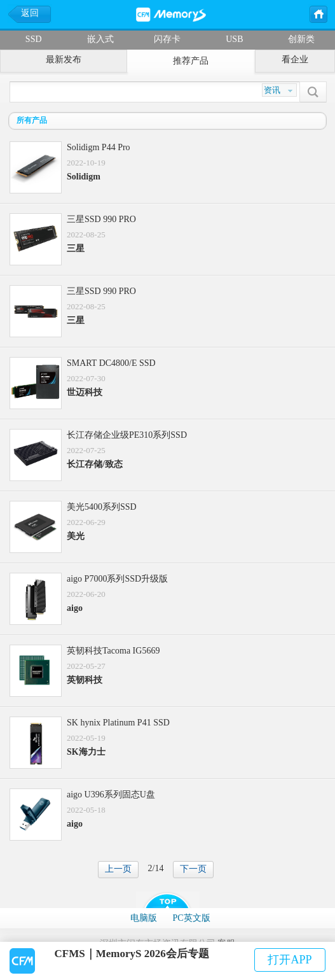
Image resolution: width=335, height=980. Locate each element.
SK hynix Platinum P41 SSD (118, 723)
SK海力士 (86, 752)
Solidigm (84, 177)
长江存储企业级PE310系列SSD (127, 435)
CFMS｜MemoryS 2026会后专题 (132, 954)
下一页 (193, 869)
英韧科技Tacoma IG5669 (113, 651)
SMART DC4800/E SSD (111, 363)
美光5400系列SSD (102, 507)
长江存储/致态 (95, 464)
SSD (34, 39)
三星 (76, 248)
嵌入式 (100, 39)
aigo (75, 608)
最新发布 (64, 59)
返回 (30, 13)
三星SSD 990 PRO (101, 219)
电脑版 (144, 918)
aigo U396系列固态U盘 (111, 794)
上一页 (118, 869)
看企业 (295, 59)
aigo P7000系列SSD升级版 (117, 579)
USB (234, 39)
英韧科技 (85, 680)
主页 (318, 13)
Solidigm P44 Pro (99, 147)
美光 (76, 536)
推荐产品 (191, 61)
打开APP (290, 960)
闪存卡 (167, 39)
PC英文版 (191, 918)
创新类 (301, 39)
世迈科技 (85, 392)
